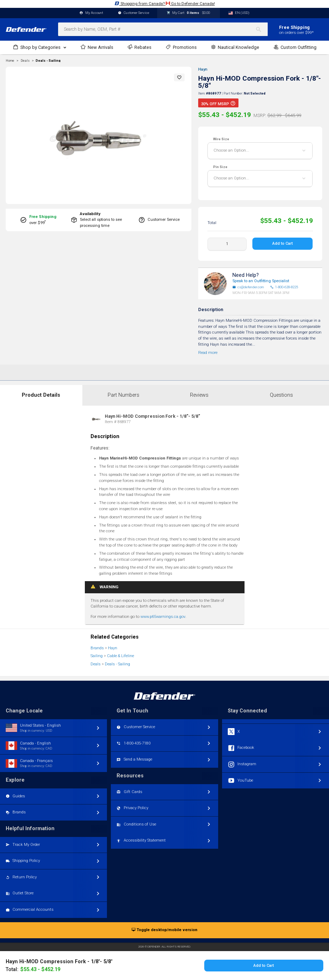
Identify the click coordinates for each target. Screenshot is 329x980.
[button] (179, 77)
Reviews (199, 395)
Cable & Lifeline (120, 656)
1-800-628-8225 (284, 287)
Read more (208, 353)
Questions (281, 395)
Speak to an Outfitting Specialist (261, 281)
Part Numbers (124, 395)
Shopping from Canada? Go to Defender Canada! (165, 3)
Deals (96, 664)
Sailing (97, 656)
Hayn (203, 69)
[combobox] (163, 29)
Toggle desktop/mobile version (164, 930)
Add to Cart (283, 243)
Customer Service (134, 13)
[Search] (261, 29)
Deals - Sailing (48, 61)
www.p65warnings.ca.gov (163, 617)
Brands (97, 648)
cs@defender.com (248, 287)
